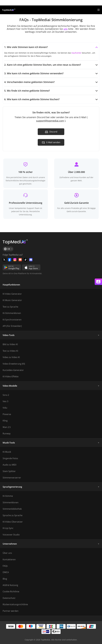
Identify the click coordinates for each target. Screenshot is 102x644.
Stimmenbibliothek (12, 509)
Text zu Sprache (10, 307)
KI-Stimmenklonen (12, 313)
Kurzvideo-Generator (13, 370)
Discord (51, 132)
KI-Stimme (8, 496)
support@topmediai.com (50, 121)
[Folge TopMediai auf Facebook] (10, 260)
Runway (7, 433)
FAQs (5, 566)
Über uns (7, 553)
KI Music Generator (12, 300)
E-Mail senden (51, 143)
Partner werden (11, 611)
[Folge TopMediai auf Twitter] (4, 260)
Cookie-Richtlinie (11, 592)
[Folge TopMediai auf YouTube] (20, 260)
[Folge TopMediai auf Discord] (31, 260)
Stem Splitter (9, 471)
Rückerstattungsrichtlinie (15, 604)
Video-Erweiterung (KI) (14, 364)
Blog (5, 579)
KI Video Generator (12, 294)
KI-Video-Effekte (11, 376)
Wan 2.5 (7, 427)
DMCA (6, 572)
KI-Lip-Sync (8, 528)
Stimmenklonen (11, 502)
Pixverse (7, 414)
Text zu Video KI (10, 351)
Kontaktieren (9, 559)
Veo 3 (5, 401)
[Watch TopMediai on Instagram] (15, 260)
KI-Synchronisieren (12, 320)
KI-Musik (7, 452)
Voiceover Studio (11, 535)
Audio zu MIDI (9, 465)
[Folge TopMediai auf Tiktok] (25, 260)
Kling (5, 421)
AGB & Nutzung (10, 585)
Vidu (5, 408)
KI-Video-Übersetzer (13, 522)
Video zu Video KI (11, 357)
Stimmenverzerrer (12, 478)
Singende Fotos (10, 458)
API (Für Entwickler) (12, 326)
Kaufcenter (76, 53)
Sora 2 (6, 395)
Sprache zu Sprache (13, 515)
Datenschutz (9, 598)
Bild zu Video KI (10, 344)
